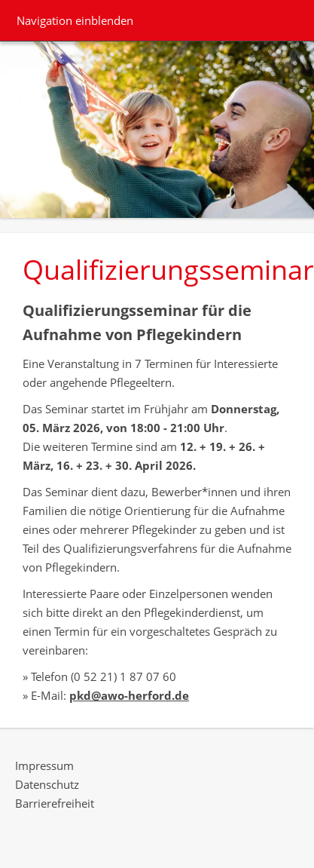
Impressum (44, 765)
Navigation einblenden (75, 20)
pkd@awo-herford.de (129, 695)
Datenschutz (47, 784)
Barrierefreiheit (55, 803)
